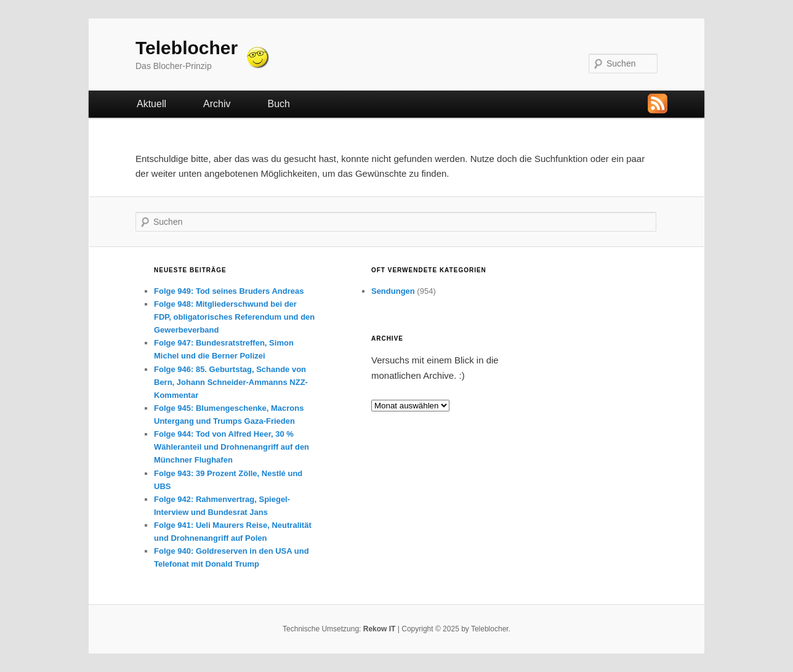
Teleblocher (187, 48)
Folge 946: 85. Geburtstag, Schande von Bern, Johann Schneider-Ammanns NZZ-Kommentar (231, 382)
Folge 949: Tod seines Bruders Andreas (229, 291)
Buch (278, 104)
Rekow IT (380, 629)
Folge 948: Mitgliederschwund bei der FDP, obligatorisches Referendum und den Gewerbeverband (234, 317)
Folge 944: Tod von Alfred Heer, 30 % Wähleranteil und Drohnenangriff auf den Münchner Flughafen (231, 447)
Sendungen (393, 291)
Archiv (217, 104)
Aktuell (151, 104)
